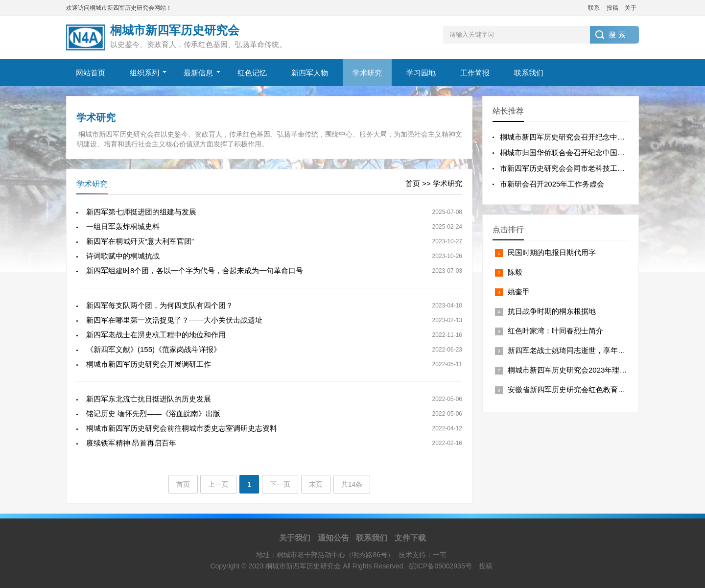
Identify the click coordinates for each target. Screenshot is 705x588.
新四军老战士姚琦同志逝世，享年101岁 (573, 350)
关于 (631, 8)
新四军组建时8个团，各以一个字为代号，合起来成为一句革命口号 (195, 270)
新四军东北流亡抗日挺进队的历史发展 (149, 399)
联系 (594, 8)
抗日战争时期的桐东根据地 (552, 311)
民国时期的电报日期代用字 (552, 252)
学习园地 (421, 73)
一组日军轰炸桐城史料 (123, 226)
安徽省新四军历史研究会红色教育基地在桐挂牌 (585, 389)
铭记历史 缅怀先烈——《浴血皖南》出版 (153, 413)
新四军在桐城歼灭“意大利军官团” (140, 241)
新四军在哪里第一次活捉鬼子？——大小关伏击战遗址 (174, 320)
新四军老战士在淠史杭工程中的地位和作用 (156, 335)
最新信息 (198, 73)
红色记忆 (252, 73)
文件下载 (410, 538)
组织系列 (144, 73)
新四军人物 (310, 73)
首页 (413, 183)
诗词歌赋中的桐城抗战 (123, 256)
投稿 (612, 8)
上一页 (218, 484)
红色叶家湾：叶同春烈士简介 (555, 331)
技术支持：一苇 (423, 555)
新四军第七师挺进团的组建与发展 (141, 212)
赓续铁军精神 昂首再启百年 (131, 443)
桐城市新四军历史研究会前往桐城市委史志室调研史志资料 (182, 428)
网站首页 (91, 73)
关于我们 (295, 538)
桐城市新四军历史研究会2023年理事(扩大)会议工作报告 (599, 370)
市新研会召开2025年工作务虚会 (552, 184)
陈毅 (515, 272)
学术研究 (367, 73)
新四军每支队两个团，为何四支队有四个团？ (160, 305)
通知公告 (333, 538)
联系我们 (529, 73)
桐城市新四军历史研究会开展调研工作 (149, 364)
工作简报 (475, 73)
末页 (316, 484)
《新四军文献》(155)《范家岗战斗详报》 (153, 349)
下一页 (280, 484)
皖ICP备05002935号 (441, 566)
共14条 (352, 484)
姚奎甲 (519, 292)
